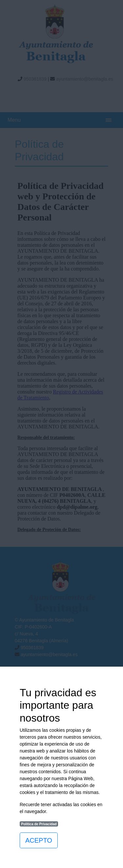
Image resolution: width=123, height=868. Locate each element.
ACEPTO (39, 840)
